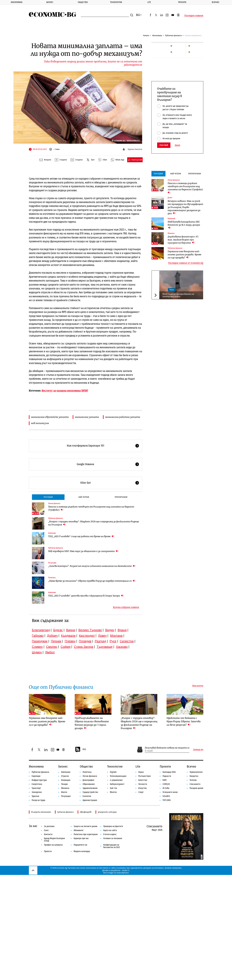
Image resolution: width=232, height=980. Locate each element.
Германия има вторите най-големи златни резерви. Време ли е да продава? (184, 255)
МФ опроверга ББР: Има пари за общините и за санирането (83, 551)
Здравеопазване (90, 788)
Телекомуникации (118, 776)
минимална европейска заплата (50, 417)
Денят (170, 198)
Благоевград (41, 630)
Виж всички (198, 686)
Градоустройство (90, 792)
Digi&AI (113, 772)
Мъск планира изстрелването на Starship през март (178, 295)
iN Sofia (166, 788)
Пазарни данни (196, 788)
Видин (110, 630)
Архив (177, 145)
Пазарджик (40, 641)
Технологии (116, 2)
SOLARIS (166, 796)
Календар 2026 (169, 772)
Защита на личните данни (86, 826)
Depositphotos (123, 873)
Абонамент (79, 830)
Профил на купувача (53, 845)
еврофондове (86, 812)
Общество (83, 2)
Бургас (58, 630)
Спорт (141, 792)
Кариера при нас (81, 838)
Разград (100, 641)
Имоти (64, 792)
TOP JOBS (167, 800)
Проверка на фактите (113, 826)
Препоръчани (121, 497)
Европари (36, 776)
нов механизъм (40, 423)
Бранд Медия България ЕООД (54, 840)
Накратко (194, 776)
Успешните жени (170, 792)
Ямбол (50, 652)
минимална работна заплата (123, 417)
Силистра (127, 641)
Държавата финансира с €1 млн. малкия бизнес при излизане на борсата (183, 240)
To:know (193, 780)
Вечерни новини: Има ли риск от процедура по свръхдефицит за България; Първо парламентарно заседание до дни (185, 207)
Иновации (66, 780)
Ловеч (102, 636)
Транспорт (36, 788)
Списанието (195, 784)
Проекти (182, 2)
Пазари (64, 784)
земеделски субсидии (107, 812)
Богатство (143, 780)
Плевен (70, 641)
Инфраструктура (39, 780)
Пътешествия (144, 776)
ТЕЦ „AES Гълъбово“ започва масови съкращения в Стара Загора (86, 596)
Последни (48, 497)
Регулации (52, 563)
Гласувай (164, 145)
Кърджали (68, 636)
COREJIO (166, 784)
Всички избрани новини (126, 607)
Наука (172, 290)
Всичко (191, 766)
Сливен (37, 647)
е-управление (116, 780)
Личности (143, 784)
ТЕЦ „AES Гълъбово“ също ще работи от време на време (81, 536)
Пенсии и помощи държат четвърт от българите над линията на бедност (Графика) (91, 508)
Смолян (52, 647)
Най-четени (84, 497)
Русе (113, 641)
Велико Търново (90, 630)
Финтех (113, 792)
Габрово (38, 636)
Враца (122, 630)
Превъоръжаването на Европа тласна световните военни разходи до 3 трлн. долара (92, 723)
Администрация (90, 800)
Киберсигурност (117, 784)
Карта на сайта (110, 830)
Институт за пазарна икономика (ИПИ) (65, 391)
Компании (52, 533)
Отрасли (65, 776)
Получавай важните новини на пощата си (167, 748)
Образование (89, 784)
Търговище (105, 647)
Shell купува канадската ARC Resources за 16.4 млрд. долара (184, 225)
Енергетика (37, 784)
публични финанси (65, 812)
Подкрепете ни (80, 845)
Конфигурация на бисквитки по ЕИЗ (112, 846)
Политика (52, 578)
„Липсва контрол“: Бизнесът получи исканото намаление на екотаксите (92, 566)
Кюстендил (87, 636)
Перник (56, 641)
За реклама (49, 826)
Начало (146, 35)
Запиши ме (198, 750)
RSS (80, 750)
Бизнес (50, 2)
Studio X (125, 870)
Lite (149, 2)
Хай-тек (114, 788)
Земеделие (37, 792)
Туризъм (35, 796)
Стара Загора (84, 647)
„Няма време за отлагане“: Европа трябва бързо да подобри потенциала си (92, 581)
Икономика (17, 2)
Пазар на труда (38, 800)
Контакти (48, 834)
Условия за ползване (113, 838)
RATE (165, 780)
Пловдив (85, 641)
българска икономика (41, 812)
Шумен (37, 652)
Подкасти (167, 776)
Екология (87, 796)
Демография (88, 780)
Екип (46, 830)
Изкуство (142, 788)
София (66, 647)
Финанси (171, 233)
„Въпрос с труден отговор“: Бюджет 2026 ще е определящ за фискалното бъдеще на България (94, 523)
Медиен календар (82, 851)
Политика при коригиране (86, 834)
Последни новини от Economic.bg (186, 263)
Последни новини (194, 16)
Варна (71, 630)
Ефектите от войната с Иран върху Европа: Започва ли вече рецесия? (184, 721)
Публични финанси (173, 35)
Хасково (122, 647)
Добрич (52, 636)
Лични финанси (54, 503)
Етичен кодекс (110, 834)
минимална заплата (87, 417)
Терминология (196, 772)
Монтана (116, 636)
